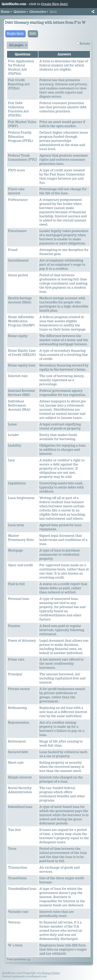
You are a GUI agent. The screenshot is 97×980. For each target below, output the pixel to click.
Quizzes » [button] (21, 12)
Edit (33, 33)
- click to (35, 4)
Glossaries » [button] (39, 12)
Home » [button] (6, 12)
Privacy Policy (51, 973)
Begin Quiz (15, 33)
